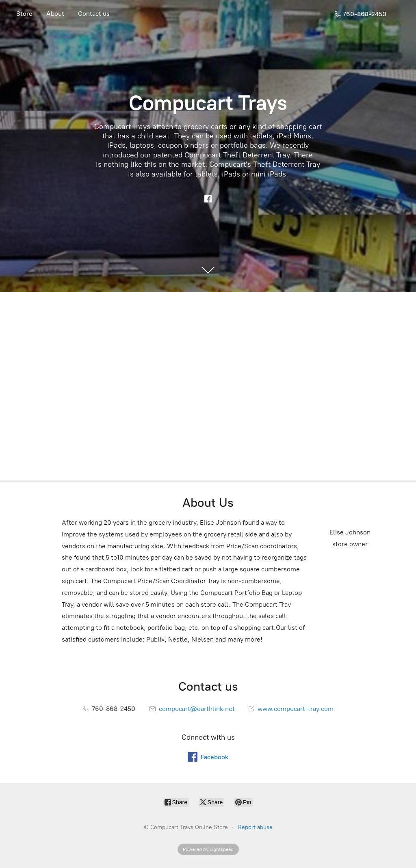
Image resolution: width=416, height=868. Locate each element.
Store (24, 14)
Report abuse (255, 827)
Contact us (94, 14)
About (55, 14)
